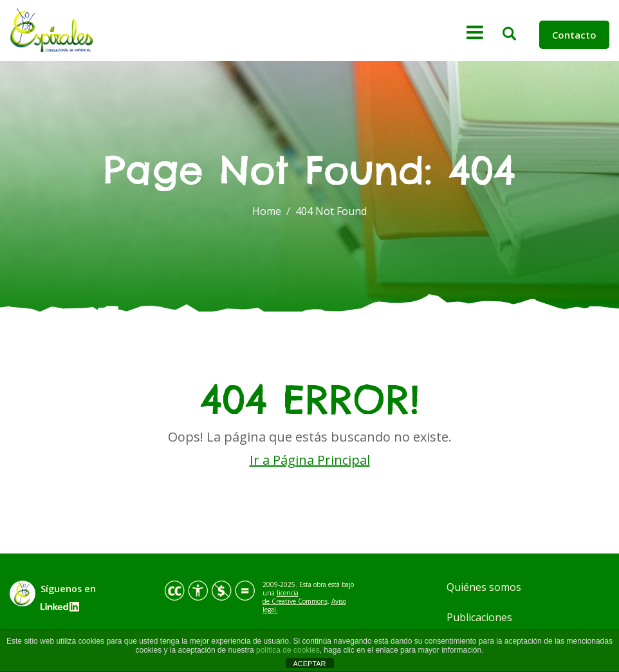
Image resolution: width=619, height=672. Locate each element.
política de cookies (288, 650)
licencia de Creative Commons (295, 597)
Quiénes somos (484, 587)
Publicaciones (479, 617)
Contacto (574, 35)
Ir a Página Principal (310, 460)
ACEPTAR (309, 664)
